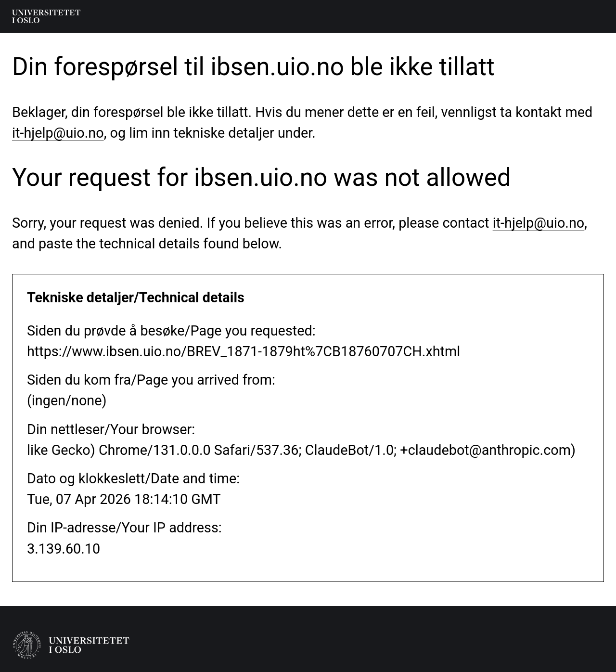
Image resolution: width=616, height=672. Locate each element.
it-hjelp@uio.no (58, 133)
